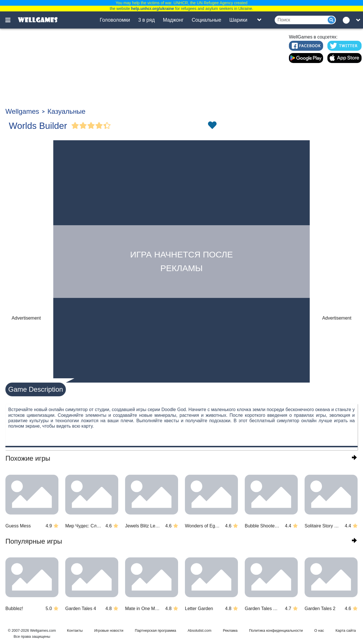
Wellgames (22, 111)
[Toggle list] (259, 20)
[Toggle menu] (11, 20)
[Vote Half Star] (107, 126)
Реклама (230, 630)
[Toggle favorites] (212, 126)
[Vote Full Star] (75, 126)
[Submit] (331, 20)
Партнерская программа (155, 630)
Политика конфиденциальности (276, 630)
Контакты (75, 630)
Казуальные (67, 111)
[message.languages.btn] (348, 20)
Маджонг (173, 20)
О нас (319, 630)
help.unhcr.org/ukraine (153, 9)
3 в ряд (146, 20)
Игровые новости (109, 630)
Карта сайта (346, 630)
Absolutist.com (200, 630)
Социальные (207, 20)
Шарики (238, 20)
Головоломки (115, 20)
